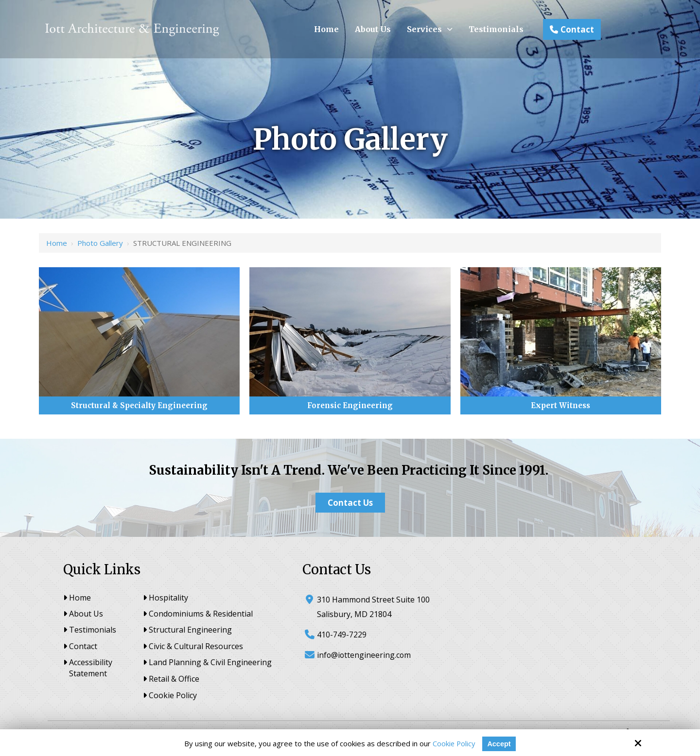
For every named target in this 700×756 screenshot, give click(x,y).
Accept (500, 744)
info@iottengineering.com (365, 655)
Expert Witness (560, 405)
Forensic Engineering (350, 405)
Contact (572, 29)
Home (57, 243)
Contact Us (350, 503)
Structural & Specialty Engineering (139, 405)
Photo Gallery (100, 243)
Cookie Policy (454, 743)
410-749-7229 (342, 635)
